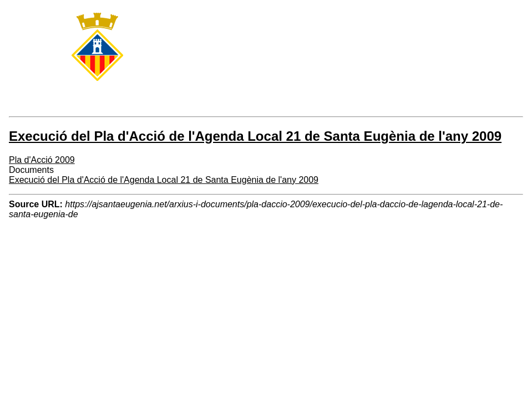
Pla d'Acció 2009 (42, 160)
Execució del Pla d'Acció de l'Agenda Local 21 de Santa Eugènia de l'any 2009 (164, 180)
